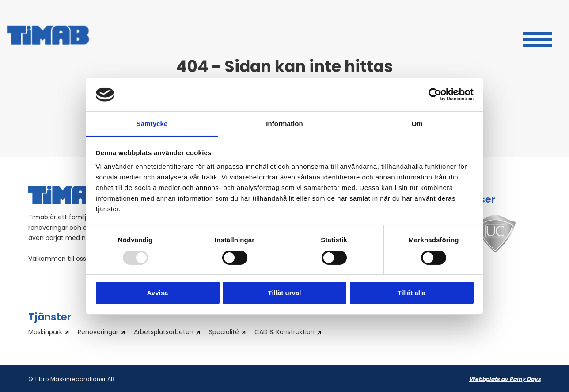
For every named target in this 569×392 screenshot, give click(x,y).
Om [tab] (417, 124)
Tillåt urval (285, 293)
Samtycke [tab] (152, 124)
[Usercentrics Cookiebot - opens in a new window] (435, 95)
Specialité (224, 333)
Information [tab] (284, 124)
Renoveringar (98, 333)
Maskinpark (45, 333)
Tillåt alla (412, 293)
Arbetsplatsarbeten (164, 333)
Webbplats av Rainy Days (505, 380)
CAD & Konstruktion (284, 333)
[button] (538, 38)
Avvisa (158, 293)
